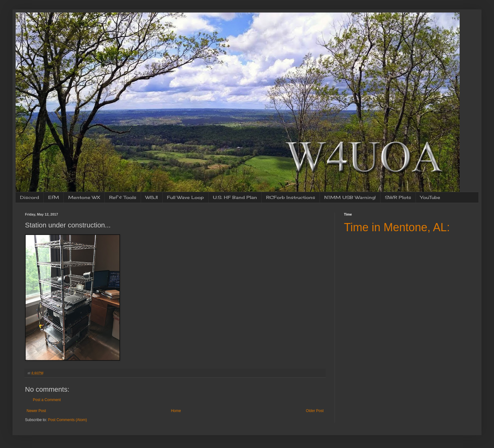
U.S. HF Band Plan (235, 197)
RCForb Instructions (291, 197)
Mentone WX (84, 197)
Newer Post (36, 411)
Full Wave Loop (185, 197)
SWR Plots (398, 197)
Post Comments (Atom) (67, 420)
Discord (30, 197)
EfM (54, 197)
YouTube (430, 197)
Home (176, 411)
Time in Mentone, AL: (397, 227)
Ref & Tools (123, 197)
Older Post (315, 411)
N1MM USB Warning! (350, 197)
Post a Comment (47, 400)
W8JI (152, 197)
